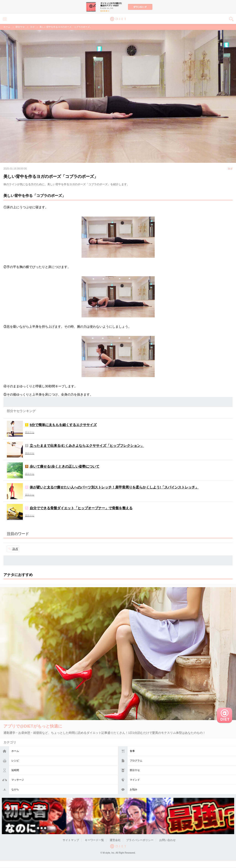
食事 (132, 751)
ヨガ (32, 27)
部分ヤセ (135, 770)
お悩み (134, 789)
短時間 (15, 770)
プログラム (136, 761)
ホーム (15, 751)
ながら (15, 789)
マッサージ (18, 780)
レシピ (15, 761)
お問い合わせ (167, 840)
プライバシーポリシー (140, 840)
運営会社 (115, 840)
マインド (135, 780)
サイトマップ (71, 840)
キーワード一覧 (94, 840)
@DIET (118, 19)
